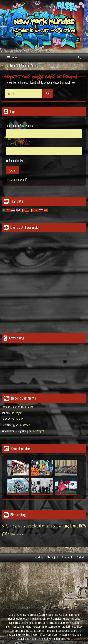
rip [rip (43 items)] (11, 534)
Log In (12, 170)
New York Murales (44, 23)
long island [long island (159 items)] (70, 526)
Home (5, 66)
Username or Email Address (20, 126)
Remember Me (16, 161)
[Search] (48, 93)
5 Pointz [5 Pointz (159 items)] (8, 526)
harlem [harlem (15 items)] (59, 526)
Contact (80, 557)
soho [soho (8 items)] (15, 534)
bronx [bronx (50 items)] (31, 526)
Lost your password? (17, 180)
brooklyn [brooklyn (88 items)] (40, 526)
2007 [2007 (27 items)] (17, 526)
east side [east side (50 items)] (51, 526)
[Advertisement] (24, 363)
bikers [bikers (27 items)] (24, 526)
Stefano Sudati (9, 407)
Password (11, 143)
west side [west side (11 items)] (20, 534)
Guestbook (24, 425)
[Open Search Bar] (80, 57)
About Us (39, 557)
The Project (27, 407)
